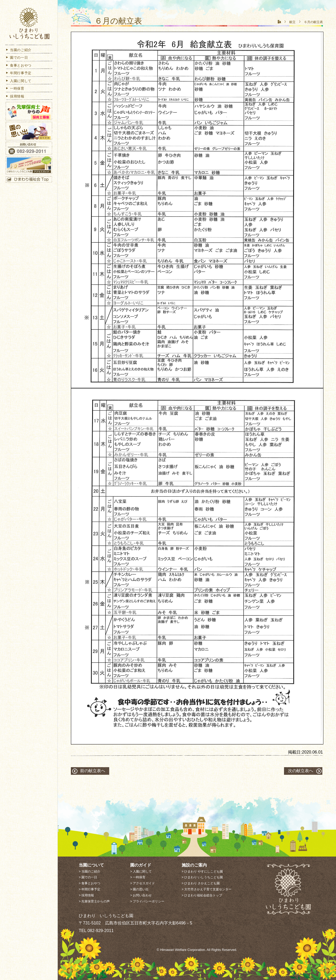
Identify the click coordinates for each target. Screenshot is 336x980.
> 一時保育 (138, 877)
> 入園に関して (141, 871)
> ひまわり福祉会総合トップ (202, 895)
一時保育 (15, 90)
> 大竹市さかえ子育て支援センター (207, 889)
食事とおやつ (18, 66)
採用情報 (15, 97)
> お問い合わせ (141, 895)
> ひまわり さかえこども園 (201, 883)
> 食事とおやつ (90, 883)
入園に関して (18, 82)
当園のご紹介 (18, 51)
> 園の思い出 (139, 889)
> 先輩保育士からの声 (94, 901)
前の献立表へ (93, 771)
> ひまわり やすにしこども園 (202, 871)
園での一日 (17, 59)
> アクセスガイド (143, 883)
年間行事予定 (18, 74)
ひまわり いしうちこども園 (29, 24)
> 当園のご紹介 (90, 871)
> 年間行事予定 (90, 889)
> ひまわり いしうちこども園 (202, 877)
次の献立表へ (301, 771)
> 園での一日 (88, 877)
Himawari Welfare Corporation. (183, 950)
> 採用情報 (86, 895)
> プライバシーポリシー (147, 901)
